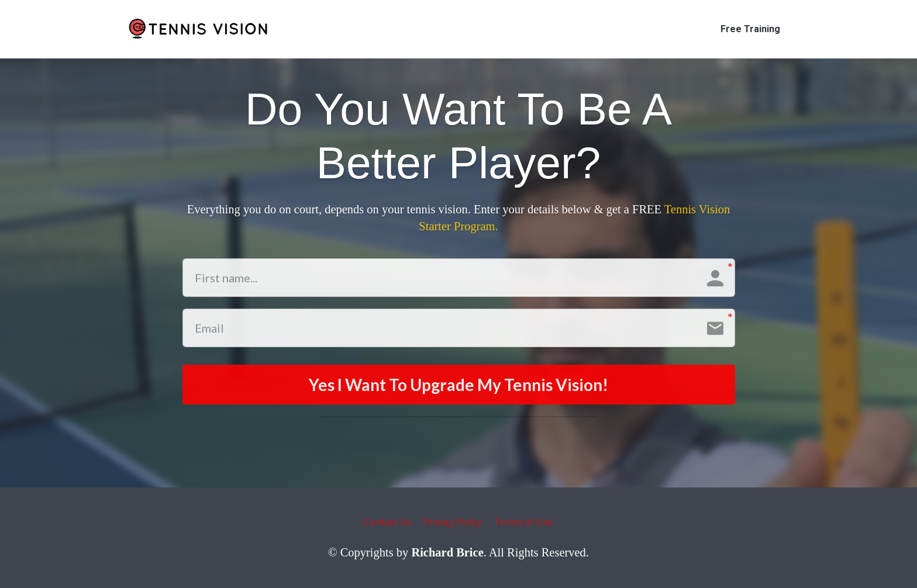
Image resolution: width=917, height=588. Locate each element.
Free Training (750, 29)
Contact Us (388, 523)
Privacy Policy (453, 523)
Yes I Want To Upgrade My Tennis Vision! (458, 385)
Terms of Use (523, 523)
